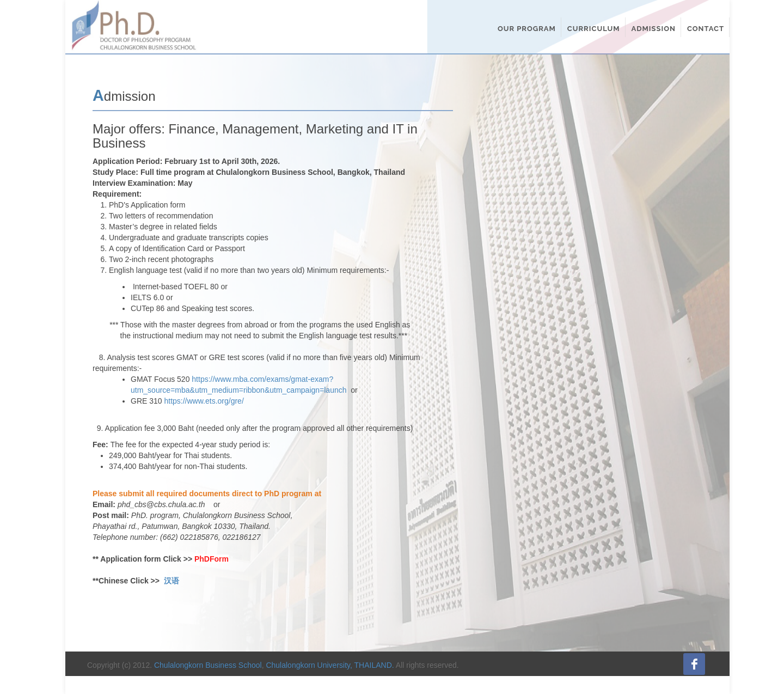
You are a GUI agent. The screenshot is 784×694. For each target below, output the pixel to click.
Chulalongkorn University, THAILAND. (330, 665)
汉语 (171, 581)
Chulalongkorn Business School (208, 665)
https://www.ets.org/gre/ (204, 401)
